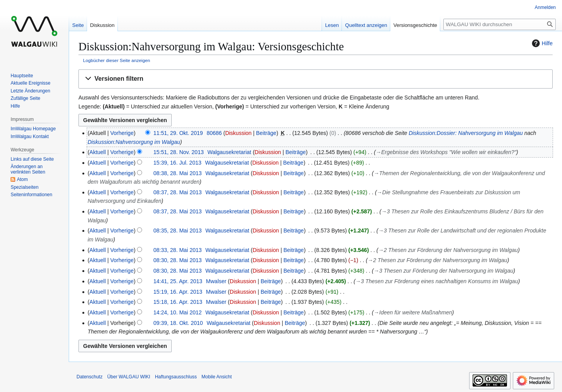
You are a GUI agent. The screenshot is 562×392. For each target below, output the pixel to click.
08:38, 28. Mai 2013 (178, 173)
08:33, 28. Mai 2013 (178, 250)
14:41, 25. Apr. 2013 (178, 281)
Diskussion (238, 133)
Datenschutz (90, 377)
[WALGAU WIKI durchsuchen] (500, 24)
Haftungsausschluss (176, 377)
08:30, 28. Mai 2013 (178, 260)
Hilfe (541, 43)
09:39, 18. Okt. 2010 (178, 323)
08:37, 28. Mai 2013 (178, 192)
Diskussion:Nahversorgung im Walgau (134, 142)
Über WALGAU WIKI (129, 377)
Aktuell (98, 152)
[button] (316, 79)
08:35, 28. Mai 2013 (178, 231)
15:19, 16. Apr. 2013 (178, 292)
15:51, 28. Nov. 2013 (179, 152)
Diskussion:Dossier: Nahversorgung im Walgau (466, 133)
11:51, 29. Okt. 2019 (178, 133)
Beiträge (266, 133)
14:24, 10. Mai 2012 (178, 312)
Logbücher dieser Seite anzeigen (117, 60)
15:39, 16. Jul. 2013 (177, 163)
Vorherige (122, 133)
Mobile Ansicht (216, 377)
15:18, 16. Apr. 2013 (178, 302)
